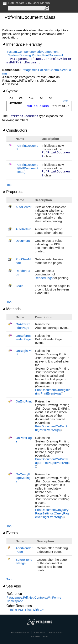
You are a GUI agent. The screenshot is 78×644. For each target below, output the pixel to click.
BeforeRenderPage (24, 561)
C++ (31, 98)
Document (23, 241)
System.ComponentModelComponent (32, 52)
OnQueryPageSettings (23, 478)
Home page (39, 632)
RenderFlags (44, 278)
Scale (20, 286)
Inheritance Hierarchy (22, 44)
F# (41, 98)
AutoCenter (24, 207)
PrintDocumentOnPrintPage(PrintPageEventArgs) (52, 463)
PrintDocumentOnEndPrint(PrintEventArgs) (52, 428)
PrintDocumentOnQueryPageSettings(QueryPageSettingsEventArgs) (52, 513)
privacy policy (57, 632)
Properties (13, 192)
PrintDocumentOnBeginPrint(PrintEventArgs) (53, 392)
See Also (12, 586)
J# (50, 98)
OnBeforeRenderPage (23, 337)
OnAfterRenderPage (23, 326)
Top (9, 185)
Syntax (10, 91)
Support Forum (39, 637)
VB (21, 98)
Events (10, 533)
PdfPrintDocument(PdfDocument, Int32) (27, 168)
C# (11, 98)
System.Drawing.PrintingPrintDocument (35, 55)
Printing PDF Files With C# (25, 610)
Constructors (15, 130)
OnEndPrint (24, 401)
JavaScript (16, 103)
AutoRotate (23, 229)
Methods (11, 309)
